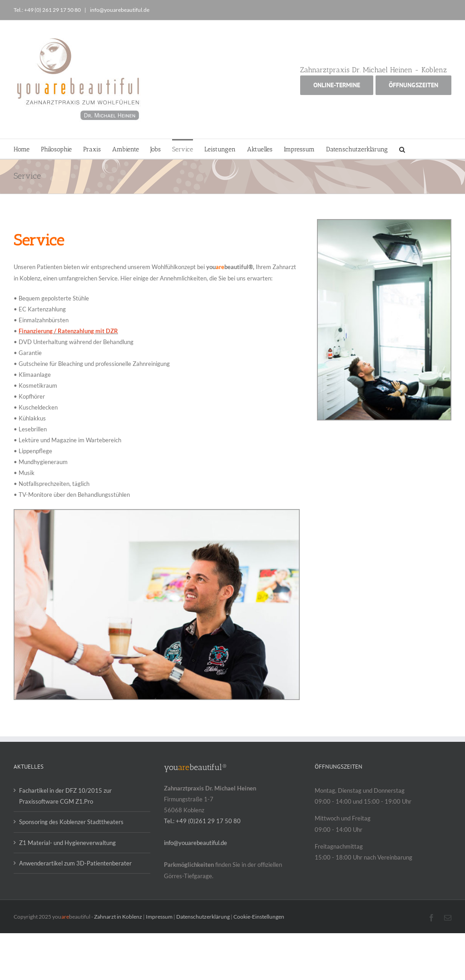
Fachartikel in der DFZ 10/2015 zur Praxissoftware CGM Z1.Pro (65, 796)
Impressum (159, 917)
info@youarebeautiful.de (119, 10)
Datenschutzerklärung (203, 917)
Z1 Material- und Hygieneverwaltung (67, 843)
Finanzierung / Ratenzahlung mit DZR (68, 331)
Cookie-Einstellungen (259, 917)
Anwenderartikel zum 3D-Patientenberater (75, 863)
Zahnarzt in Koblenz (118, 917)
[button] (402, 149)
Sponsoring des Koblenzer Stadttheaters (71, 822)
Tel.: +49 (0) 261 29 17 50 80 (48, 10)
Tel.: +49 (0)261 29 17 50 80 (202, 821)
